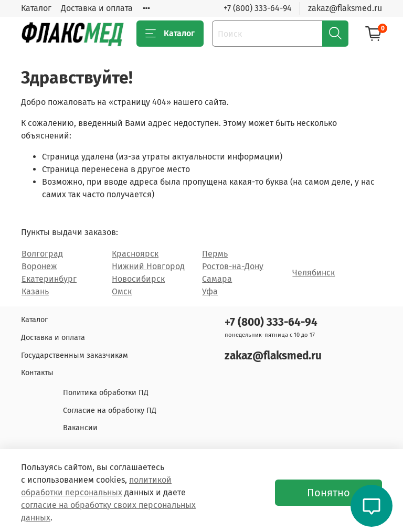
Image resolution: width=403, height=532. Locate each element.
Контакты (37, 373)
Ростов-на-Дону (233, 266)
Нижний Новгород (148, 266)
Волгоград (42, 254)
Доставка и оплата (97, 8)
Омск (122, 291)
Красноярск (135, 254)
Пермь (215, 254)
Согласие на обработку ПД (110, 411)
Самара (217, 279)
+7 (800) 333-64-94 (258, 8)
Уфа (210, 291)
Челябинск (314, 273)
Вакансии (80, 428)
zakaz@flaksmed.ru (345, 8)
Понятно (328, 493)
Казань (35, 291)
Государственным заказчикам (75, 355)
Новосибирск (138, 279)
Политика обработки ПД (106, 393)
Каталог (36, 8)
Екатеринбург (49, 279)
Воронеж (39, 266)
